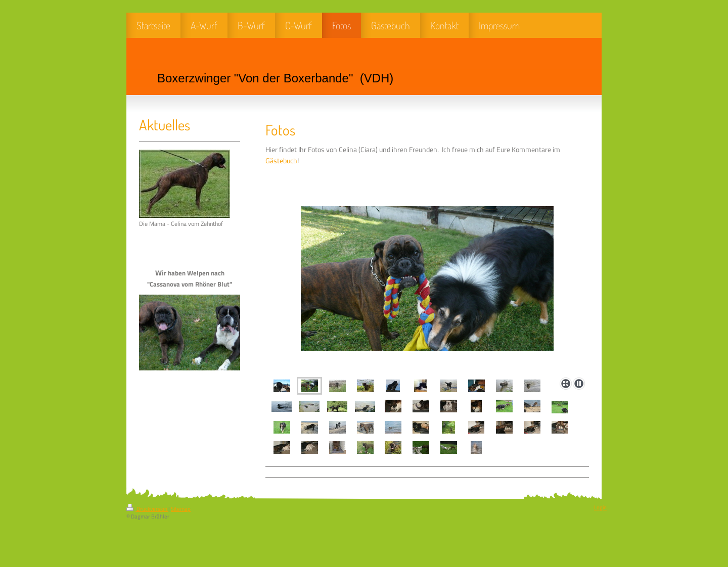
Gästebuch (281, 161)
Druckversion (147, 509)
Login (600, 507)
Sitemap (181, 509)
